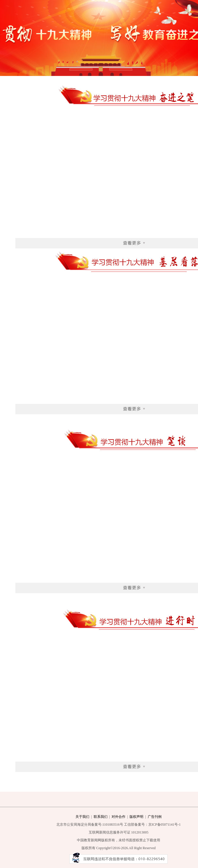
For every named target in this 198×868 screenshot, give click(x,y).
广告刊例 (155, 817)
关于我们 (82, 817)
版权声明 (136, 817)
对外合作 (119, 817)
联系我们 (101, 817)
